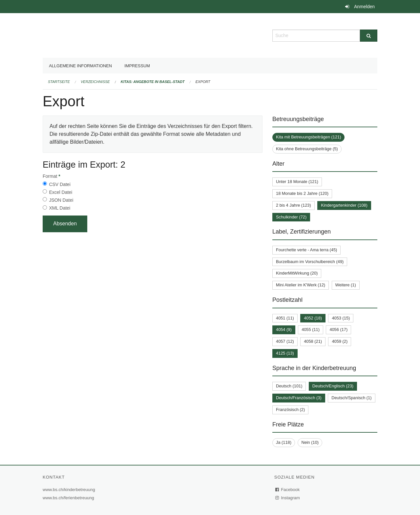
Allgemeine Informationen (80, 66)
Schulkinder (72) (291, 217)
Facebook (288, 490)
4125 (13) (285, 353)
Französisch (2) (290, 410)
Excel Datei (61, 192)
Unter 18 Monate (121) (297, 182)
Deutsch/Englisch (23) (333, 386)
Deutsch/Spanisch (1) (351, 398)
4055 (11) (311, 330)
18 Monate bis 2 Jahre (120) (302, 193)
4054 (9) (284, 330)
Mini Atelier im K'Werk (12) (301, 285)
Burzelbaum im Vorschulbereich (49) (310, 262)
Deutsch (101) (289, 386)
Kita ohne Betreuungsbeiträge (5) (307, 149)
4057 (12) (285, 341)
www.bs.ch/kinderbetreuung (70, 490)
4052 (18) (313, 318)
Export (203, 82)
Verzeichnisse (95, 82)
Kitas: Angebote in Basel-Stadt (153, 82)
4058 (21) (313, 341)
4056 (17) (338, 330)
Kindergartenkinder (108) (344, 205)
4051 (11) (285, 318)
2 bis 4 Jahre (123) (294, 205)
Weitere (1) (346, 285)
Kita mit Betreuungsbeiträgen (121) (308, 137)
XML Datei (60, 208)
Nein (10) (310, 442)
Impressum (137, 66)
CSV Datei (60, 184)
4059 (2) (340, 341)
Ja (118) (284, 442)
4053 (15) (341, 318)
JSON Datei (61, 200)
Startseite (59, 82)
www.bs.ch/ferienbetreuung (69, 498)
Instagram (288, 498)
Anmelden (364, 7)
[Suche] (369, 36)
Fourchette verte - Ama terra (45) (306, 250)
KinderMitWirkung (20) (297, 273)
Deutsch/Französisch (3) (299, 398)
